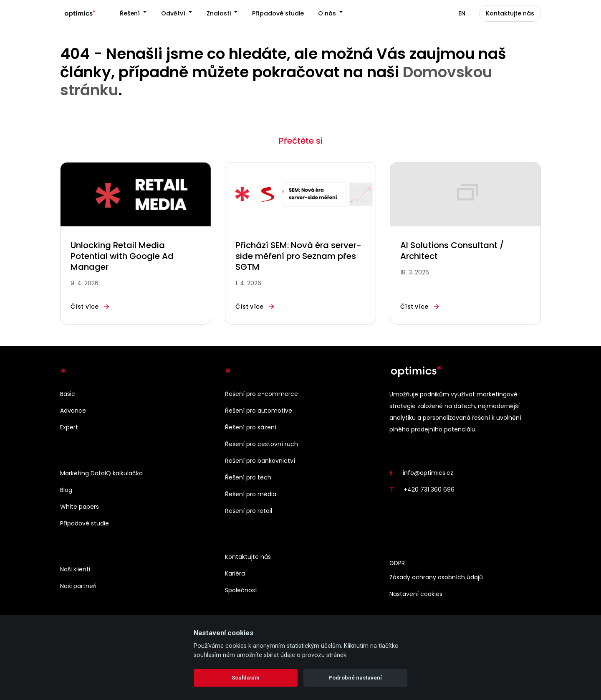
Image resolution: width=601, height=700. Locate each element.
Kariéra (235, 573)
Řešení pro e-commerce (261, 394)
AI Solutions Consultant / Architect (452, 254)
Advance (73, 411)
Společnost (241, 590)
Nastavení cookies (416, 594)
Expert (69, 427)
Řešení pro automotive (259, 411)
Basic (68, 394)
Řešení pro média (251, 494)
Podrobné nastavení (355, 678)
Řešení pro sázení (251, 427)
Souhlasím (246, 678)
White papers (80, 507)
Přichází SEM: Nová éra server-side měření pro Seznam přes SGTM (298, 259)
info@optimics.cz (428, 473)
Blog (66, 490)
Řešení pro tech (248, 477)
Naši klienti (75, 569)
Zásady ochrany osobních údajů (436, 578)
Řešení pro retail (249, 511)
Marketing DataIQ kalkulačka (101, 473)
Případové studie (85, 523)
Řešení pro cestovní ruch (261, 444)
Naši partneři (78, 586)
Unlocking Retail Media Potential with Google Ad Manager (122, 259)
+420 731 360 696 (429, 490)
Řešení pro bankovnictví (260, 461)
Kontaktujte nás (248, 557)
